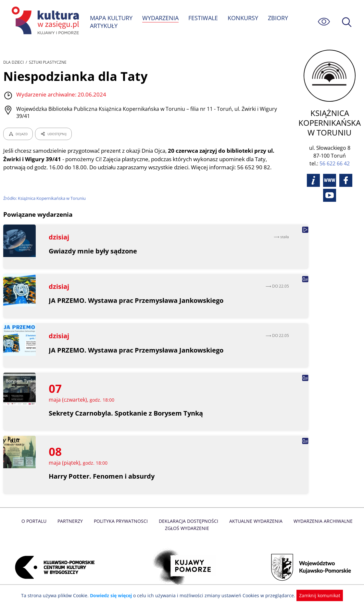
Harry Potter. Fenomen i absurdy (102, 476)
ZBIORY (279, 18)
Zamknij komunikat (316, 595)
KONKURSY (244, 18)
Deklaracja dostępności (189, 521)
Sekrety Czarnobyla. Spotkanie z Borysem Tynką (126, 413)
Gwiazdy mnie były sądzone (93, 251)
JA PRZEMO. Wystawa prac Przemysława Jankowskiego (136, 300)
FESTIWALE (204, 18)
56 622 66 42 (336, 163)
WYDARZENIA (161, 18)
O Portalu (36, 521)
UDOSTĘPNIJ (53, 129)
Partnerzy (72, 521)
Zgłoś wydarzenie (187, 528)
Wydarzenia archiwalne (321, 521)
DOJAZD (18, 129)
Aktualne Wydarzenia (255, 521)
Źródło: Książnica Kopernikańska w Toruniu (45, 194)
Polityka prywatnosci (122, 521)
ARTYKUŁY (104, 26)
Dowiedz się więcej (113, 595)
